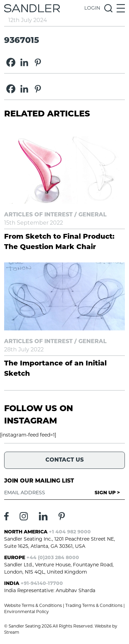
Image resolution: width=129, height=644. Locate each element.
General (93, 215)
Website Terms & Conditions (33, 606)
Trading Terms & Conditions (94, 606)
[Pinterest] (38, 62)
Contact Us (64, 460)
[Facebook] (11, 62)
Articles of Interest (38, 215)
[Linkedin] (24, 62)
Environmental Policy (26, 612)
